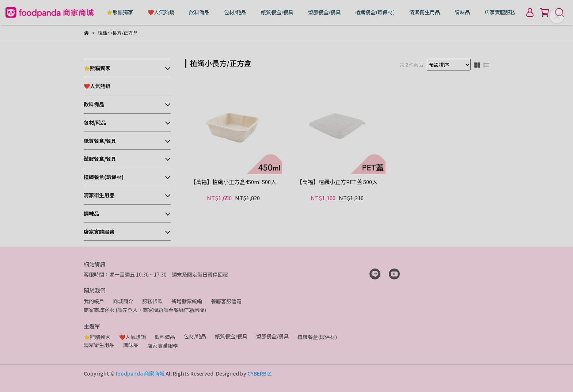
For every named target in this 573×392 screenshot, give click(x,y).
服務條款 (152, 301)
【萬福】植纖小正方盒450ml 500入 (233, 182)
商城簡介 (123, 301)
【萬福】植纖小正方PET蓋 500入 (337, 182)
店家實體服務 (500, 12)
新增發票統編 (187, 301)
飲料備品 (199, 12)
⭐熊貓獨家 (120, 12)
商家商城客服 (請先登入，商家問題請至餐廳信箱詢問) (145, 310)
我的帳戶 (94, 301)
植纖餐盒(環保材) (375, 12)
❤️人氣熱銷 (161, 12)
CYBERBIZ (259, 373)
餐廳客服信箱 (226, 301)
